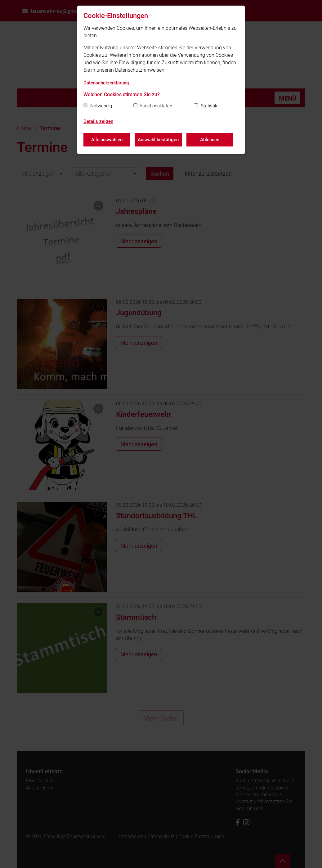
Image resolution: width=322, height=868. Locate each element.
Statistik (209, 106)
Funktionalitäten (156, 106)
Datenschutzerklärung (106, 83)
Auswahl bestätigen (158, 140)
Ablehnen (210, 140)
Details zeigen (98, 121)
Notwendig (101, 106)
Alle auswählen (107, 140)
